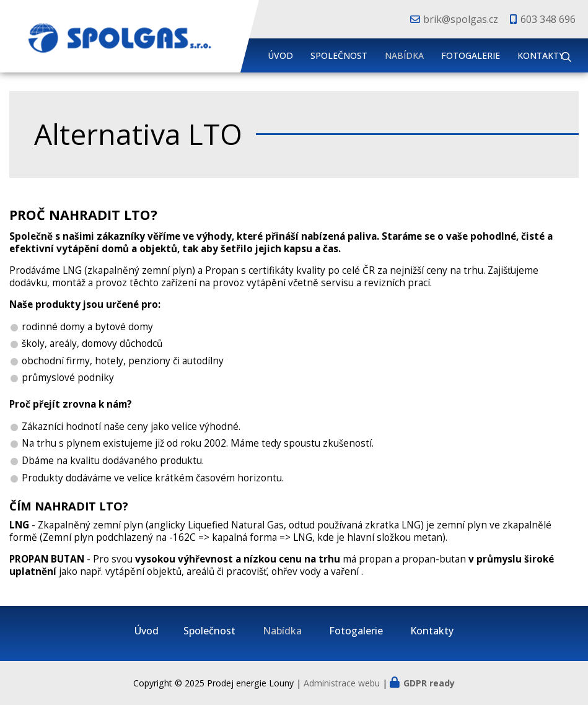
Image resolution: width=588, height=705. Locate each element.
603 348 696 (548, 19)
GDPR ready (429, 683)
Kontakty (541, 55)
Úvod (280, 55)
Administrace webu (342, 683)
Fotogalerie (471, 55)
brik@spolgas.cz (461, 19)
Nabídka (404, 55)
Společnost (339, 55)
